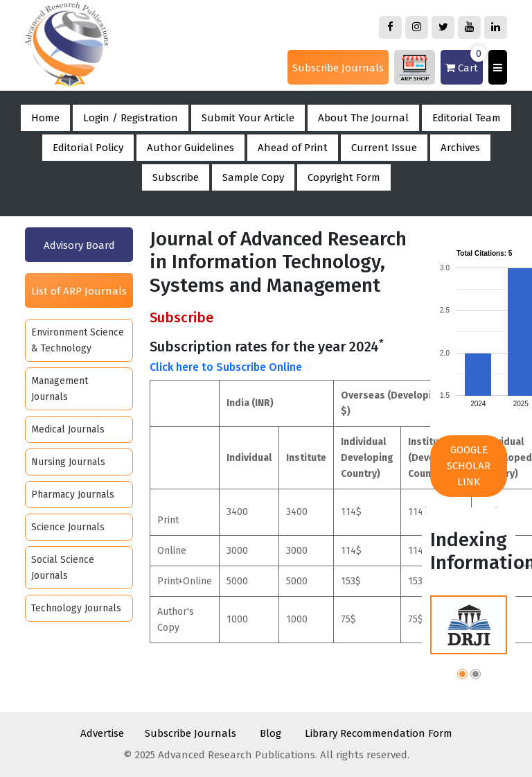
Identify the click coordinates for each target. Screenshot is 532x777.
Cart (464, 62)
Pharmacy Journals (73, 495)
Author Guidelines (190, 148)
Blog (271, 733)
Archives (460, 148)
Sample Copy (253, 177)
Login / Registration (131, 118)
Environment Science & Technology (78, 340)
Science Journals (68, 527)
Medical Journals (68, 429)
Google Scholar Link (469, 466)
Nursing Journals (68, 462)
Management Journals (60, 389)
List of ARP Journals (79, 291)
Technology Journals (76, 608)
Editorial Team (467, 118)
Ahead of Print (293, 148)
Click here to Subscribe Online (226, 367)
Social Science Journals (63, 568)
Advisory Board (79, 245)
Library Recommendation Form (379, 733)
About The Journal (363, 118)
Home (45, 118)
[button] (462, 676)
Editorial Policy (88, 148)
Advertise (102, 733)
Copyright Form (344, 177)
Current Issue (384, 148)
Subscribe (176, 177)
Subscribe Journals (338, 68)
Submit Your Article (248, 118)
